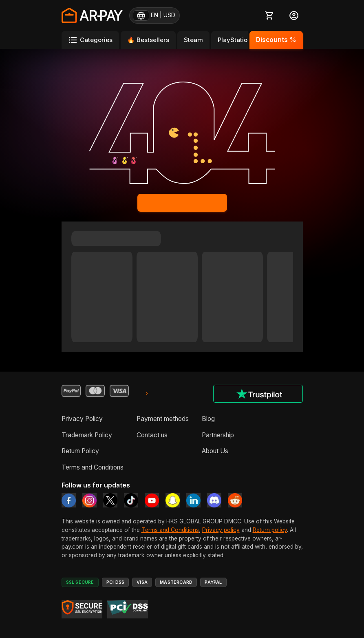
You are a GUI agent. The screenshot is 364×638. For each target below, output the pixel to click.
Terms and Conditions (93, 467)
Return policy (270, 530)
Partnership (218, 435)
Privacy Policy (82, 419)
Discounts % (276, 40)
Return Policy (80, 451)
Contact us (152, 435)
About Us (215, 451)
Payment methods (163, 419)
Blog (208, 419)
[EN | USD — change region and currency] (154, 16)
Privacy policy (221, 530)
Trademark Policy (87, 435)
